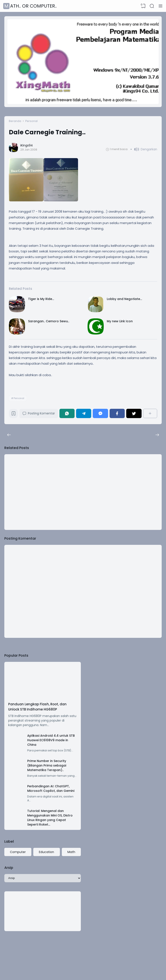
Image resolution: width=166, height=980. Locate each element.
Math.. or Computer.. (30, 6)
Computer (18, 852)
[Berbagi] (150, 413)
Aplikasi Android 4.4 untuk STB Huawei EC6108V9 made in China (51, 740)
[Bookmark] (14, 415)
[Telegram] (84, 413)
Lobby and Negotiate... (124, 299)
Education (46, 852)
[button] (144, 149)
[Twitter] (134, 413)
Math (71, 852)
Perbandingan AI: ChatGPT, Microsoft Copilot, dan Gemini (51, 788)
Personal (19, 398)
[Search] (152, 6)
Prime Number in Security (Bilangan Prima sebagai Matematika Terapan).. (47, 765)
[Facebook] (117, 413)
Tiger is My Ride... (41, 299)
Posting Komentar (39, 413)
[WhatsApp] (67, 413)
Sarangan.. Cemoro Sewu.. (49, 321)
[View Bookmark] (143, 6)
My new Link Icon (120, 321)
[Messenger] (100, 413)
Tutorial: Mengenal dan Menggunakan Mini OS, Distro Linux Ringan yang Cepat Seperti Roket (50, 818)
